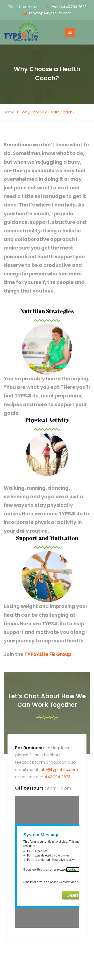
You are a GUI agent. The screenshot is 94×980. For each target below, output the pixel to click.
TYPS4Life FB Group (48, 654)
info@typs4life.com (59, 770)
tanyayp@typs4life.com (50, 13)
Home (9, 112)
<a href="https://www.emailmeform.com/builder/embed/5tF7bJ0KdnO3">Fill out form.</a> (47, 862)
